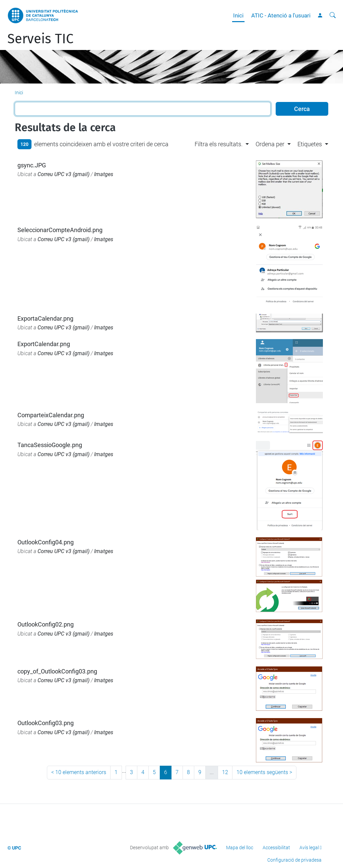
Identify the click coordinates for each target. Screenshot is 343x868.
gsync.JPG (32, 165)
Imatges (104, 174)
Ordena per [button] (270, 144)
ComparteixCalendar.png (51, 415)
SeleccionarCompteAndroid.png (60, 230)
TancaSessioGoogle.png (50, 445)
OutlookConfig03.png (46, 723)
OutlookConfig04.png (46, 542)
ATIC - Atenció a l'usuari (281, 15)
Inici (238, 15)
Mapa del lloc (240, 848)
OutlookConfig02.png (46, 624)
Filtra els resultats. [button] (219, 144)
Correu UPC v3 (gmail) (63, 174)
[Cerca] (333, 15)
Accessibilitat (276, 848)
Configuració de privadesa (294, 860)
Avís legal (309, 848)
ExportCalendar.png (44, 344)
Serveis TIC (40, 39)
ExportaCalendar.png (45, 318)
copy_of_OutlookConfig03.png (57, 671)
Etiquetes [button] (310, 144)
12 (225, 772)
